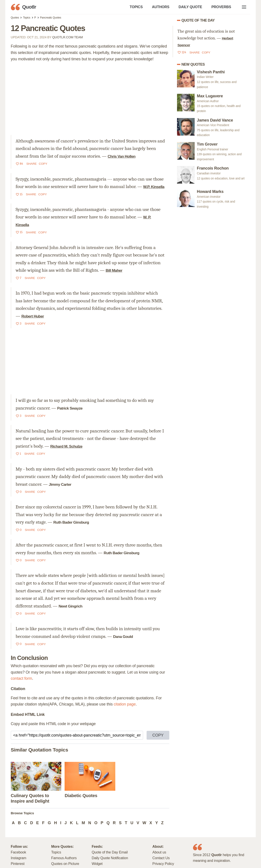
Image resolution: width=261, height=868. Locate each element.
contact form (21, 678)
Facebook (19, 852)
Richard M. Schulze (66, 446)
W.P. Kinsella (154, 187)
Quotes (15, 18)
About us (159, 852)
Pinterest (18, 864)
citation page (125, 704)
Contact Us (161, 858)
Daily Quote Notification (110, 858)
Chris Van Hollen (121, 156)
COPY (158, 735)
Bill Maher (114, 270)
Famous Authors (64, 858)
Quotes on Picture (65, 864)
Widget (97, 864)
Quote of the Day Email (110, 852)
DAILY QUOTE (190, 7)
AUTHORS (161, 7)
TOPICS (136, 7)
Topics (27, 18)
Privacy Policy (163, 864)
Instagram (19, 858)
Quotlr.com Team (68, 37)
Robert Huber (33, 316)
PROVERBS (221, 7)
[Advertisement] (90, 99)
